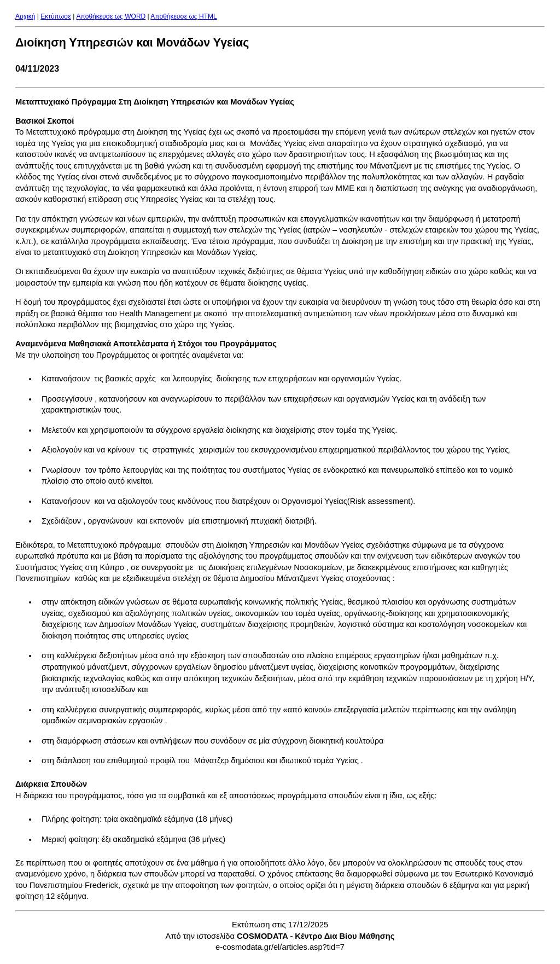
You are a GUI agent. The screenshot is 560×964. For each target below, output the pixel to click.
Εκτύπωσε (56, 16)
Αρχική (25, 16)
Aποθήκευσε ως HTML (183, 16)
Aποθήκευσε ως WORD (111, 16)
